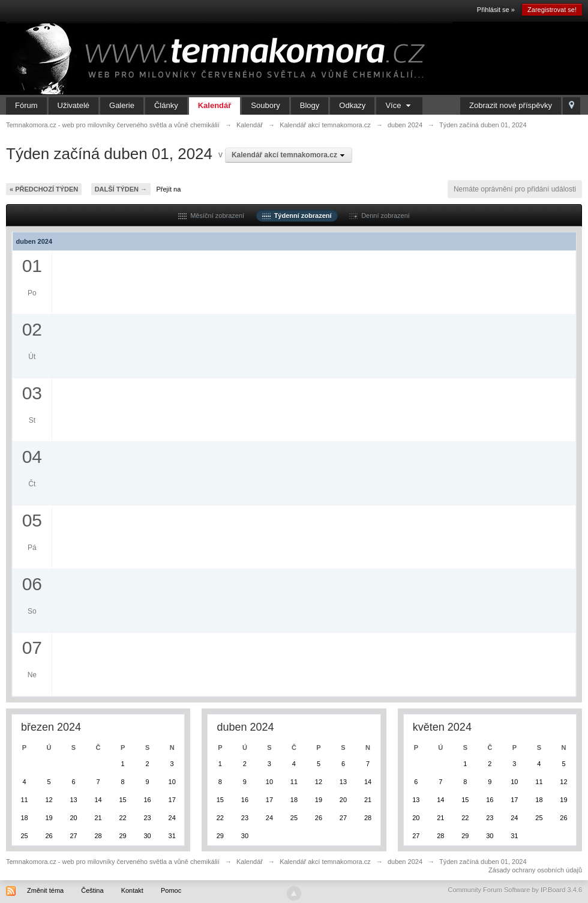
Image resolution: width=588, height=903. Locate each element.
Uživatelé (73, 105)
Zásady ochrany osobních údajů (535, 870)
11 (24, 800)
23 (147, 818)
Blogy (310, 105)
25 (24, 836)
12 (49, 800)
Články (166, 105)
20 (73, 818)
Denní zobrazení (379, 216)
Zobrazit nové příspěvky (511, 105)
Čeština (92, 890)
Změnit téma (45, 890)
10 (172, 782)
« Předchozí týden (44, 189)
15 (122, 800)
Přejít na (168, 189)
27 (73, 836)
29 (122, 836)
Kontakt (132, 890)
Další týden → (121, 189)
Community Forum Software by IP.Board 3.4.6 (515, 890)
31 (172, 836)
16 (147, 800)
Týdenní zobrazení (297, 216)
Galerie (122, 105)
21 (98, 818)
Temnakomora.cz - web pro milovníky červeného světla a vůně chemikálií (113, 862)
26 (49, 836)
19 (49, 818)
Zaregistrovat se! (552, 10)
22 (122, 818)
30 (147, 836)
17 (172, 800)
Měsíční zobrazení (211, 216)
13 (73, 800)
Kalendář (215, 105)
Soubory (265, 105)
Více (399, 105)
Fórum (26, 105)
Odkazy (352, 105)
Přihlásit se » (496, 10)
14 (98, 800)
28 (98, 836)
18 (24, 818)
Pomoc (171, 890)
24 (172, 818)
